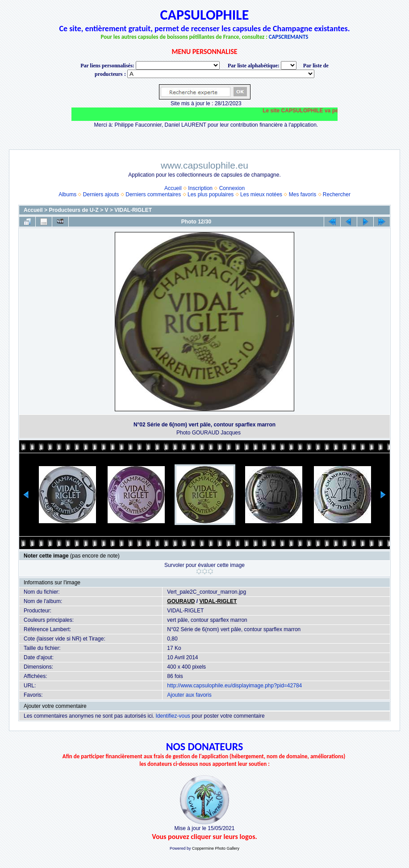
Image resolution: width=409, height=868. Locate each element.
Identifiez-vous (173, 716)
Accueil (173, 188)
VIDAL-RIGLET (133, 210)
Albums (67, 194)
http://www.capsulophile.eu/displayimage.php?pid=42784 (234, 686)
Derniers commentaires (153, 194)
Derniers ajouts (101, 194)
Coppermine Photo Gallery (216, 848)
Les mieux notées (261, 194)
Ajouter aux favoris (189, 695)
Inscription (200, 188)
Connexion (232, 188)
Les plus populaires (211, 194)
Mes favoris (303, 194)
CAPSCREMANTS (289, 37)
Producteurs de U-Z (73, 210)
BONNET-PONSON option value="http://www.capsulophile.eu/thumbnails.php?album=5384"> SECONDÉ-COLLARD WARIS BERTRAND (221, 74)
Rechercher (337, 194)
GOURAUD (181, 601)
